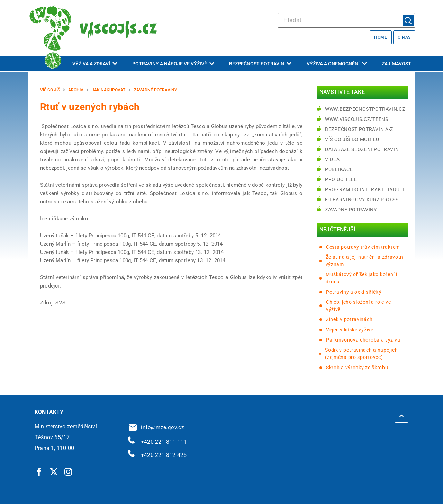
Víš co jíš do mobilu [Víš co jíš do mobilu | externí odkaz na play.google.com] (352, 139)
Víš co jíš (50, 90)
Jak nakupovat (109, 90)
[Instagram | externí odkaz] (69, 471)
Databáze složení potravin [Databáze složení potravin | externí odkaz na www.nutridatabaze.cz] (362, 149)
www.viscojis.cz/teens (357, 119)
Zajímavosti (397, 64)
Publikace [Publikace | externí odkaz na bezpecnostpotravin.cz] (339, 169)
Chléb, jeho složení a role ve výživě (358, 306)
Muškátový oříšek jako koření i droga (361, 278)
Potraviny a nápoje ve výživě (173, 64)
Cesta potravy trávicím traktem (363, 247)
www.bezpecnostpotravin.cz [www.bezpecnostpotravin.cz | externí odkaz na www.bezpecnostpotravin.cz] (365, 109)
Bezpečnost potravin (260, 64)
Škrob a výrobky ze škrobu (357, 368)
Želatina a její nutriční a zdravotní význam (365, 261)
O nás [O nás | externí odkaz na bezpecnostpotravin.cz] (404, 37)
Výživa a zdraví (95, 64)
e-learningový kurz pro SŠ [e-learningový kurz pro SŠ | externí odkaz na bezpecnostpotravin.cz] (362, 200)
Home (381, 37)
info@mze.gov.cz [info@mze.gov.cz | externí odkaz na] (156, 427)
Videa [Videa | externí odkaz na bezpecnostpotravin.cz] (332, 159)
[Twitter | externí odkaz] (54, 471)
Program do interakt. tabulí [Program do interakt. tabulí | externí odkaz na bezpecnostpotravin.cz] (365, 189)
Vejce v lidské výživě (350, 330)
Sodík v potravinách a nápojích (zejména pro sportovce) (361, 353)
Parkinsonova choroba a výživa (363, 340)
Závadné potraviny (155, 90)
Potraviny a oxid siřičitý (354, 292)
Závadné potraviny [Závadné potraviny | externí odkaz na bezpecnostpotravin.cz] (351, 210)
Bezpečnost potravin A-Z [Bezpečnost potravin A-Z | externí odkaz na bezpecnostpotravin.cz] (359, 129)
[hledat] (346, 20)
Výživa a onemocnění (337, 64)
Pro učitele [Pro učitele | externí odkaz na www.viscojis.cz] (341, 179)
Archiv (76, 90)
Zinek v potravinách (349, 319)
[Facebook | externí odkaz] (39, 471)
